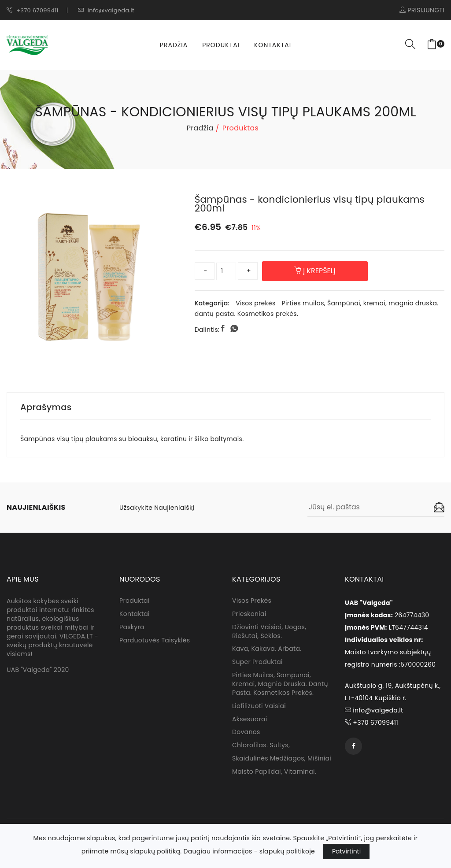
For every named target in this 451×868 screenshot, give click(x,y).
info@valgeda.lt (106, 10)
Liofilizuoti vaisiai (259, 707)
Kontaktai (273, 45)
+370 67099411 (33, 10)
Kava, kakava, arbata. (267, 650)
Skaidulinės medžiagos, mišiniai (282, 760)
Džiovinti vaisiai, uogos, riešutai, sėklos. (269, 632)
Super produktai (257, 663)
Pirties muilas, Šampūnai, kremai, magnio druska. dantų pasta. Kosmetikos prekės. (280, 685)
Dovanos (246, 734)
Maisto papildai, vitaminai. (274, 773)
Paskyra (132, 628)
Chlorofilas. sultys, (261, 747)
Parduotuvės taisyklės (155, 641)
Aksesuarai (250, 720)
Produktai (221, 45)
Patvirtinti (346, 851)
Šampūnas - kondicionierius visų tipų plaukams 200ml (312, 204)
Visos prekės (255, 303)
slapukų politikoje (287, 851)
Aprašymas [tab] (46, 407)
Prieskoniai (249, 615)
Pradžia (174, 45)
